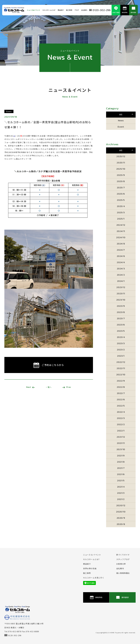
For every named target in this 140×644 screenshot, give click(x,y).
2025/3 (121, 212)
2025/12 (121, 156)
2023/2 (121, 350)
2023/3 (121, 343)
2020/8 (121, 524)
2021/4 (121, 487)
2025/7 (121, 188)
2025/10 (121, 169)
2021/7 (121, 468)
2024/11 (121, 231)
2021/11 (121, 443)
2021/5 (121, 481)
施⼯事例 (69, 10)
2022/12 (121, 362)
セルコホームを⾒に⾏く (94, 578)
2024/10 (121, 237)
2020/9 (121, 518)
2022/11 (121, 368)
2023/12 (121, 287)
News (121, 121)
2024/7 (121, 250)
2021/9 (121, 456)
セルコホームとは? (49, 10)
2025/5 (121, 200)
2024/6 (121, 256)
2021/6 (121, 474)
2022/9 (121, 381)
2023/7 (121, 318)
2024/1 (121, 281)
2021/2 (121, 499)
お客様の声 (121, 564)
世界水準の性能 (90, 568)
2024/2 (121, 275)
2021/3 (121, 493)
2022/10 (121, 375)
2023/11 (121, 294)
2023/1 (121, 356)
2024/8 (121, 244)
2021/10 (121, 449)
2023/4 (121, 337)
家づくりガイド (123, 555)
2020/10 (121, 512)
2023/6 (121, 325)
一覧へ (49, 387)
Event (121, 127)
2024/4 (121, 262)
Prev (67, 387)
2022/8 (121, 387)
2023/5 (121, 331)
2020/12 (121, 505)
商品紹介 (61, 10)
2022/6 (121, 399)
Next (31, 387)
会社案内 (84, 10)
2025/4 (121, 206)
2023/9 (121, 306)
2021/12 (121, 437)
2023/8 (121, 312)
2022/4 (121, 412)
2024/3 (121, 269)
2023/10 (121, 300)
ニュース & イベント (92, 555)
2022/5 (121, 406)
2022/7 (121, 393)
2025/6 (121, 194)
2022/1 (121, 431)
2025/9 (121, 175)
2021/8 (121, 462)
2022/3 (121, 418)
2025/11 (121, 163)
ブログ (77, 10)
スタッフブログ (123, 559)
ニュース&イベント (34, 10)
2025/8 (121, 181)
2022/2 (121, 424)
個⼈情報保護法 (123, 573)
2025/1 (121, 219)
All (121, 114)
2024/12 (121, 225)
